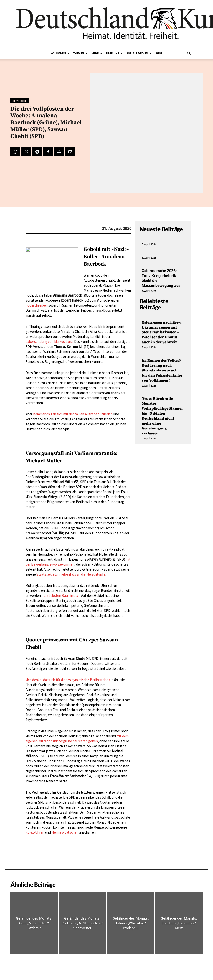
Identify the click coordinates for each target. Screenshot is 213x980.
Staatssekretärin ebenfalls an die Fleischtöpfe (71, 574)
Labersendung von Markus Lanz (49, 342)
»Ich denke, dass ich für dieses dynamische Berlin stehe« (68, 680)
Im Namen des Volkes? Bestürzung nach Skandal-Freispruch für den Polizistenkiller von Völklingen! (162, 370)
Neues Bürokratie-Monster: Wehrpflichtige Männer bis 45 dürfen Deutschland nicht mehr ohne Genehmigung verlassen (162, 416)
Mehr (97, 53)
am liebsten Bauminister (62, 596)
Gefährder (20, 101)
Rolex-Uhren (35, 832)
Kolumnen (60, 53)
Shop (159, 53)
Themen (80, 53)
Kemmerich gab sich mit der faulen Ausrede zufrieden (73, 414)
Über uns (114, 53)
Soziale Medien (139, 53)
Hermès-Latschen (65, 832)
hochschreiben (37, 305)
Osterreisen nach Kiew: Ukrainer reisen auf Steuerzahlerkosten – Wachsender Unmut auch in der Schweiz (162, 332)
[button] (189, 53)
